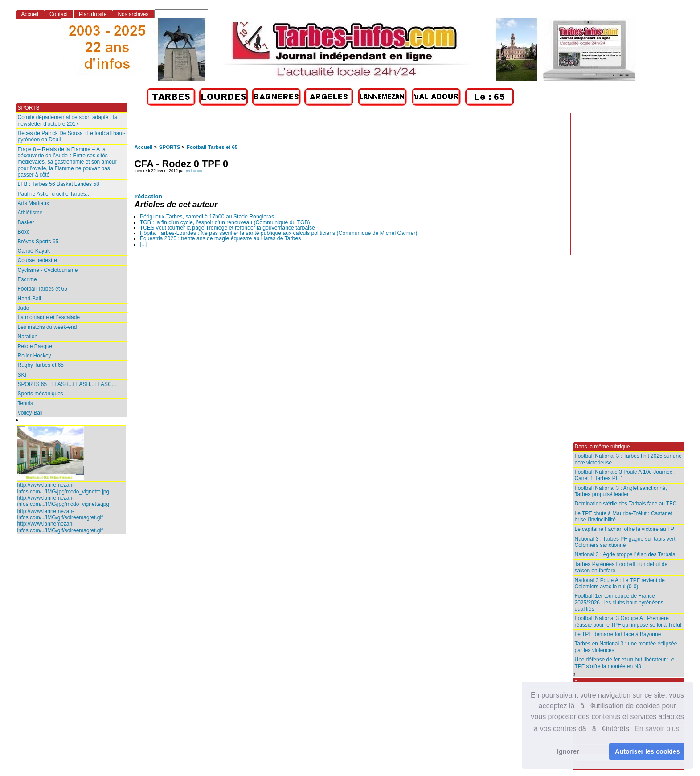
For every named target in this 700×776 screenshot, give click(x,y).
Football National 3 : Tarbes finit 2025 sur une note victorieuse (628, 459)
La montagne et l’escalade (49, 317)
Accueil (144, 147)
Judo (24, 308)
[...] (144, 244)
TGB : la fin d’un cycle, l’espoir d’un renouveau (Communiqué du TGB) (225, 222)
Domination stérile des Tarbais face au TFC (626, 504)
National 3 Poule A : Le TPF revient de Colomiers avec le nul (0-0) (620, 583)
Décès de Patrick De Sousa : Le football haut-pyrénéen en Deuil (72, 136)
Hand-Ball (30, 299)
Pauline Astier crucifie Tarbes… (55, 194)
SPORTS (170, 147)
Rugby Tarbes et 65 (41, 365)
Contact (59, 14)
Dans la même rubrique (602, 447)
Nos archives (133, 14)
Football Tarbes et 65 (212, 147)
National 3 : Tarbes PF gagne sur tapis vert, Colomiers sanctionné (626, 542)
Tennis (26, 403)
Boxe (24, 232)
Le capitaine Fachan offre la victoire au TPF (626, 529)
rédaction (194, 171)
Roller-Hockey (35, 356)
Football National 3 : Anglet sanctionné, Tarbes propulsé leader (621, 491)
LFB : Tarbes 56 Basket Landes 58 (59, 184)
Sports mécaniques (41, 394)
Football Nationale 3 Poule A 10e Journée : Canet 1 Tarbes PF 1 (625, 475)
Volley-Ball (30, 413)
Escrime (27, 279)
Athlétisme (30, 213)
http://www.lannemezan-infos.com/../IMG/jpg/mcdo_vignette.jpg (63, 488)
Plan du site (93, 14)
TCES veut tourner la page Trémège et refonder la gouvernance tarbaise (227, 228)
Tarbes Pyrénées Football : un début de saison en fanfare (621, 567)
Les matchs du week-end (47, 327)
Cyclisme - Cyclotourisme (48, 270)
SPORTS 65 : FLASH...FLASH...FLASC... (67, 384)
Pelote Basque (35, 346)
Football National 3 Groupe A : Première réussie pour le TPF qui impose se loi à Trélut (628, 621)
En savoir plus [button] (657, 729)
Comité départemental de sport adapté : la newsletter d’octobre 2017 (68, 120)
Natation (28, 337)
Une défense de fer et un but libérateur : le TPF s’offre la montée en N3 (625, 663)
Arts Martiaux (33, 203)
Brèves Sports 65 (38, 242)
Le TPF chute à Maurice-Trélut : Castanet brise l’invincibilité (624, 517)
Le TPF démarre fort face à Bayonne (618, 634)
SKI (22, 375)
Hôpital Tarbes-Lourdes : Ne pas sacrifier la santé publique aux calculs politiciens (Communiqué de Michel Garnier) (279, 233)
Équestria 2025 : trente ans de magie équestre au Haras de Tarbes (221, 238)
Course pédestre (37, 260)
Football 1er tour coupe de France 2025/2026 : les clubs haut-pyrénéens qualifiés (619, 602)
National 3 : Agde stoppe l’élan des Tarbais (625, 554)
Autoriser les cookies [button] (647, 751)
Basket (26, 222)
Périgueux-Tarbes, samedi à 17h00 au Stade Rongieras (207, 217)
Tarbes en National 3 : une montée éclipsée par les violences (626, 647)
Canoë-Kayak (34, 251)
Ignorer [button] (568, 751)
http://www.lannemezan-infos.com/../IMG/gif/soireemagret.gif (60, 514)
